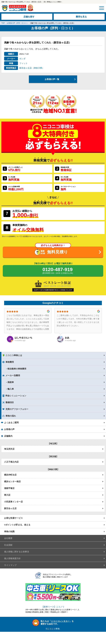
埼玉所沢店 (9, 449)
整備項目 (10, 402)
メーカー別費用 (13, 375)
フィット (23, 63)
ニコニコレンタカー (60, 621)
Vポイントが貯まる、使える (17, 525)
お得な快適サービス (13, 518)
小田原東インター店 (13, 502)
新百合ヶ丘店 (10, 508)
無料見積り (57, 252)
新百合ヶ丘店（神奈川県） (32, 68)
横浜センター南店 (12, 481)
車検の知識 (9, 531)
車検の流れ (11, 416)
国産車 (11, 382)
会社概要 (8, 538)
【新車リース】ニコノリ (53, 607)
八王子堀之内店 (11, 462)
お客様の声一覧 (52, 79)
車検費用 (10, 362)
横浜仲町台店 (10, 475)
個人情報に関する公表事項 (17, 552)
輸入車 (11, 389)
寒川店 (7, 495)
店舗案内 (8, 436)
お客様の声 (9, 429)
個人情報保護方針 (12, 558)
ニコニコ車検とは (14, 355)
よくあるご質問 (11, 423)
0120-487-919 (58, 271)
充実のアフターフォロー (17, 409)
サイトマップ (10, 565)
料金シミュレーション (16, 396)
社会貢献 (8, 545)
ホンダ (22, 59)
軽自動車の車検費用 (17, 369)
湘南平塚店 (9, 488)
